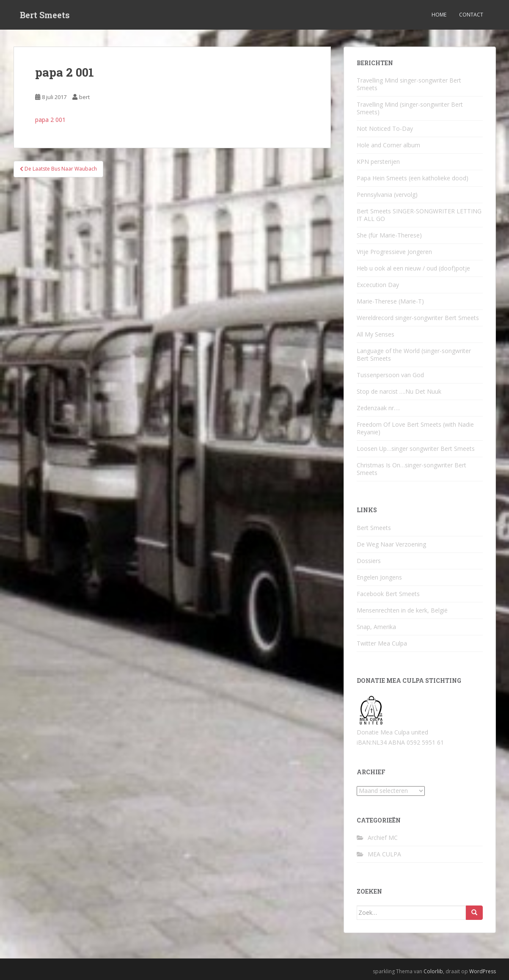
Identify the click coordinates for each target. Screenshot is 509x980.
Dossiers (369, 561)
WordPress (483, 971)
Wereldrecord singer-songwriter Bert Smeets (418, 318)
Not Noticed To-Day (385, 128)
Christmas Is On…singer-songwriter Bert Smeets (411, 469)
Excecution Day (378, 285)
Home (439, 15)
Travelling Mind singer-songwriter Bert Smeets (409, 84)
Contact (471, 15)
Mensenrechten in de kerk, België (402, 610)
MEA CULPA (384, 854)
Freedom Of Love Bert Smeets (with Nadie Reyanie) (415, 428)
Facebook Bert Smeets (388, 594)
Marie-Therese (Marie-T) (390, 301)
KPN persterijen (378, 161)
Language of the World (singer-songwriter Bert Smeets (414, 355)
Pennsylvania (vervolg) (387, 195)
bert (84, 97)
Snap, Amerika (376, 627)
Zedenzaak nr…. (378, 408)
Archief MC (383, 838)
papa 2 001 (50, 120)
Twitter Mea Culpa (382, 643)
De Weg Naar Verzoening (391, 544)
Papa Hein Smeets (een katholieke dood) (413, 178)
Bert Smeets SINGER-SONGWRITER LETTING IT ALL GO (419, 215)
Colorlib (433, 971)
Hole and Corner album (388, 145)
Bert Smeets (45, 15)
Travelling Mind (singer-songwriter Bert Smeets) (410, 108)
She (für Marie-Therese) (389, 235)
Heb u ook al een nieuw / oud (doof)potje (413, 268)
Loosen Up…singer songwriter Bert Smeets (416, 449)
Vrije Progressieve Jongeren (394, 252)
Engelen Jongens (379, 577)
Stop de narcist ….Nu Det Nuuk (399, 391)
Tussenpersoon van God (390, 375)
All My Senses (376, 334)
